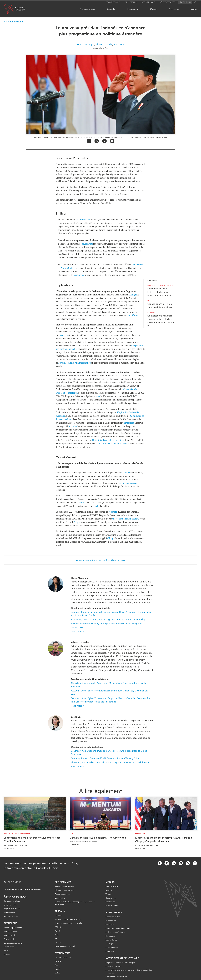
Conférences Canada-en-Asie (22, 889)
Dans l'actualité (112, 886)
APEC (57, 935)
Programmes (133, 9)
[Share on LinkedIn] (104, 141)
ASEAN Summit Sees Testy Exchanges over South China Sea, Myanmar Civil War (110, 692)
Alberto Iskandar (104, 44)
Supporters (131, 2)
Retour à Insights (15, 22)
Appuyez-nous (148, 2)
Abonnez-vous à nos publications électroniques (101, 560)
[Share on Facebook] (89, 141)
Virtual (57, 969)
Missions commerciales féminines (68, 919)
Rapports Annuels (11, 916)
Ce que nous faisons (12, 901)
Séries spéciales (112, 948)
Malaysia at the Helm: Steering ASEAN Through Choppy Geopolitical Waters (164, 839)
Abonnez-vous (113, 2)
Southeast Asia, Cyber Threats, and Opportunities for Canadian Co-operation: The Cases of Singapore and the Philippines (111, 700)
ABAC (57, 931)
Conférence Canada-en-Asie (117, 977)
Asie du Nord (9, 935)
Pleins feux (110, 951)
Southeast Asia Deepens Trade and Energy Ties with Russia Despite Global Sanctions (109, 753)
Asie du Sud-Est (10, 931)
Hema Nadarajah (86, 44)
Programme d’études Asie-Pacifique (120, 963)
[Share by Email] (112, 141)
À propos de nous (87, 9)
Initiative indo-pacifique (64, 886)
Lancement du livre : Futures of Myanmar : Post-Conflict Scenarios (159, 292)
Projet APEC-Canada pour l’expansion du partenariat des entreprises (129, 972)
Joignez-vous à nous (12, 909)
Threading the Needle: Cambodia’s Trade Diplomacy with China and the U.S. (110, 763)
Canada (58, 961)
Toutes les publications (13, 928)
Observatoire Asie (113, 917)
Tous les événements (63, 957)
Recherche (111, 9)
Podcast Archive (112, 906)
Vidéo (150, 301)
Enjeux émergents (62, 894)
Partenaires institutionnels (65, 946)
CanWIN (58, 916)
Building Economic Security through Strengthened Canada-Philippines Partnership (107, 625)
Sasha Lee (119, 44)
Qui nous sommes (11, 905)
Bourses (7, 951)
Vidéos (108, 894)
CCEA (57, 973)
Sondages (110, 944)
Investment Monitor (114, 966)
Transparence (9, 913)
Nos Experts (110, 902)
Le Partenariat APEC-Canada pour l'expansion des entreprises (75, 903)
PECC (57, 939)
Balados (151, 313)
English (187, 2)
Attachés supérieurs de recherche (69, 923)
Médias (194, 9)
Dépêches (110, 925)
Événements (174, 9)
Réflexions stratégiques (115, 932)
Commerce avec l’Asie (13, 943)
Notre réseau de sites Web (122, 958)
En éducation (60, 898)
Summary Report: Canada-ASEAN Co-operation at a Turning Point (105, 758)
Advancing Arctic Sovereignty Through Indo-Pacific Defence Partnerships (109, 620)
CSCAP (58, 942)
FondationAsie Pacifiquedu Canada (20, 9)
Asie (56, 965)
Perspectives (111, 921)
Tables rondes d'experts (64, 890)
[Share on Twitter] (97, 141)
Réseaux (153, 9)
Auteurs (7, 955)
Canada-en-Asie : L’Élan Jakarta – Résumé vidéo (98, 838)
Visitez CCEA (168, 2)
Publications (114, 913)
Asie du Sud (9, 939)
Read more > (78, 631)
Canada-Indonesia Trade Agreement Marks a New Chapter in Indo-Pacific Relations (109, 685)
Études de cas (111, 940)
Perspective (140, 834)
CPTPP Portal (9, 947)
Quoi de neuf (12, 882)
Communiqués (111, 898)
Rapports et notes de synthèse (160, 285)
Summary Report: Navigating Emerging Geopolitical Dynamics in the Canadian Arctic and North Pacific (111, 614)
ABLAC (58, 927)
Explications (110, 936)
